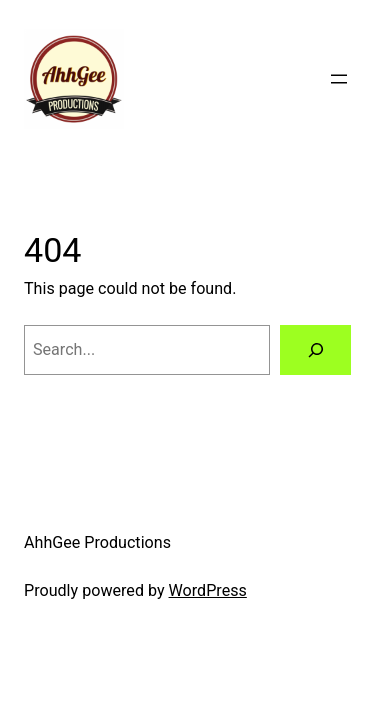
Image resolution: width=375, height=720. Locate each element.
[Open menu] (339, 79)
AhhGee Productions (97, 542)
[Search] (315, 350)
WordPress (208, 590)
